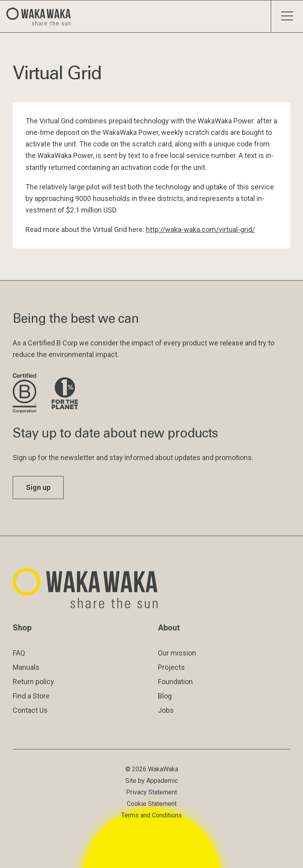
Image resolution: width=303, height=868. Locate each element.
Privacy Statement (151, 792)
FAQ (19, 653)
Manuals (26, 667)
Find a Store (31, 696)
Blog (165, 696)
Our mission (177, 653)
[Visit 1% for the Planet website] (65, 394)
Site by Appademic (151, 781)
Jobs (166, 710)
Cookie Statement (152, 804)
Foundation (175, 682)
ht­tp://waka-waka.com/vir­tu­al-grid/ (200, 229)
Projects (171, 667)
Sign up (38, 487)
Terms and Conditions (151, 815)
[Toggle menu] (287, 16)
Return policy (33, 682)
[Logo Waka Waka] (42, 16)
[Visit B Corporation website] (26, 394)
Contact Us (30, 710)
